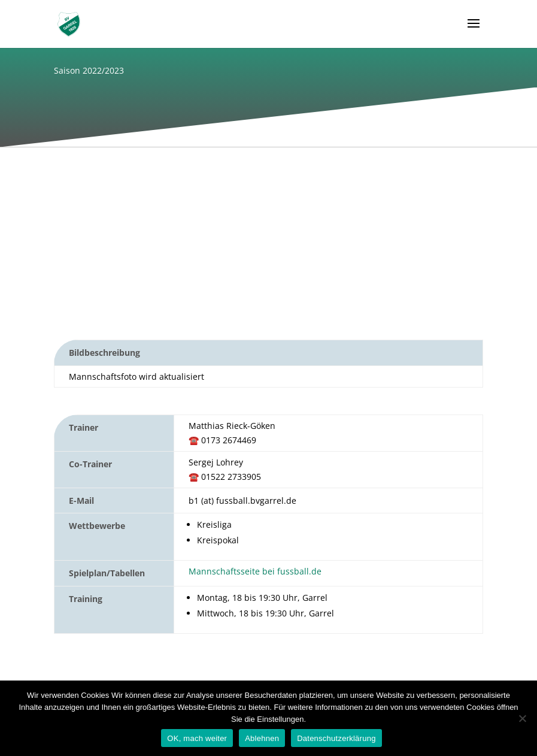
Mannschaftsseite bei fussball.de (255, 571)
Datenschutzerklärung (336, 738)
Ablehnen (262, 738)
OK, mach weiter (197, 738)
